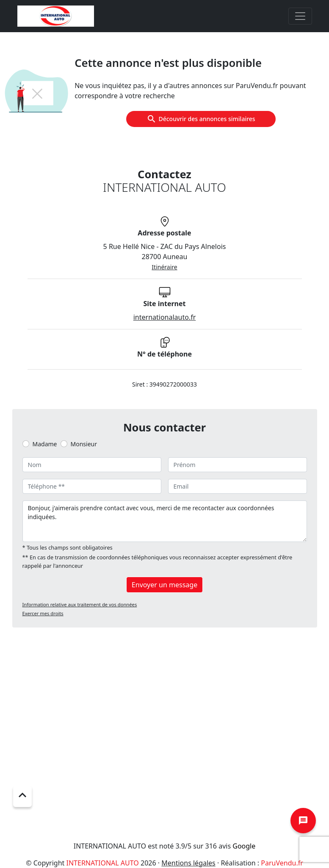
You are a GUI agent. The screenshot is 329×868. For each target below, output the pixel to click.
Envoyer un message (164, 585)
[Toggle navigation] (300, 16)
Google (244, 846)
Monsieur (84, 444)
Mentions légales (188, 863)
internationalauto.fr (165, 317)
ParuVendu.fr (282, 863)
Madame (45, 444)
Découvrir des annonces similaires (201, 119)
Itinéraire (164, 267)
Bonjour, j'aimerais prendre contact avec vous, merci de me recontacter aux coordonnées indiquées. (165, 521)
